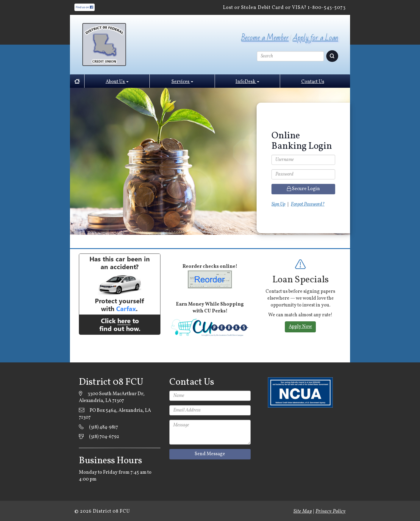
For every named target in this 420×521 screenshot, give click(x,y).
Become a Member (265, 38)
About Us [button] (117, 82)
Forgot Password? (308, 204)
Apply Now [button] (300, 327)
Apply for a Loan (315, 38)
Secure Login (303, 189)
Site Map (303, 511)
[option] (300, 312)
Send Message (210, 454)
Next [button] (346, 319)
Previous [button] (255, 319)
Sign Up (278, 204)
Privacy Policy (331, 511)
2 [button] (315, 354)
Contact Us (313, 82)
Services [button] (182, 82)
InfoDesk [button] (247, 82)
